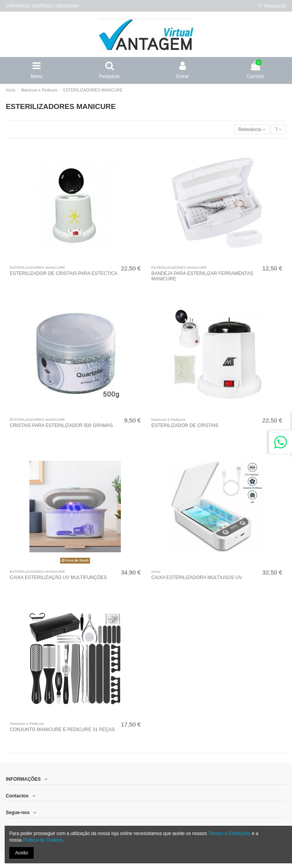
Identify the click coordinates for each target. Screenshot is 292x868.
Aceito (21, 853)
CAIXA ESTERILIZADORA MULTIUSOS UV (197, 578)
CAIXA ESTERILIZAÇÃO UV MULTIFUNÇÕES (58, 578)
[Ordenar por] (252, 129)
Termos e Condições (229, 833)
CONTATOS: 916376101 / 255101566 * (43, 6)
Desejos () (272, 6)
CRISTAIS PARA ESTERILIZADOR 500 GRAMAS (61, 425)
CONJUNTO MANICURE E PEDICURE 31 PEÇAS (62, 730)
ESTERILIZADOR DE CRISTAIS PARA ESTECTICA (64, 273)
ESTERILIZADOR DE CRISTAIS (185, 425)
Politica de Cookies (43, 840)
